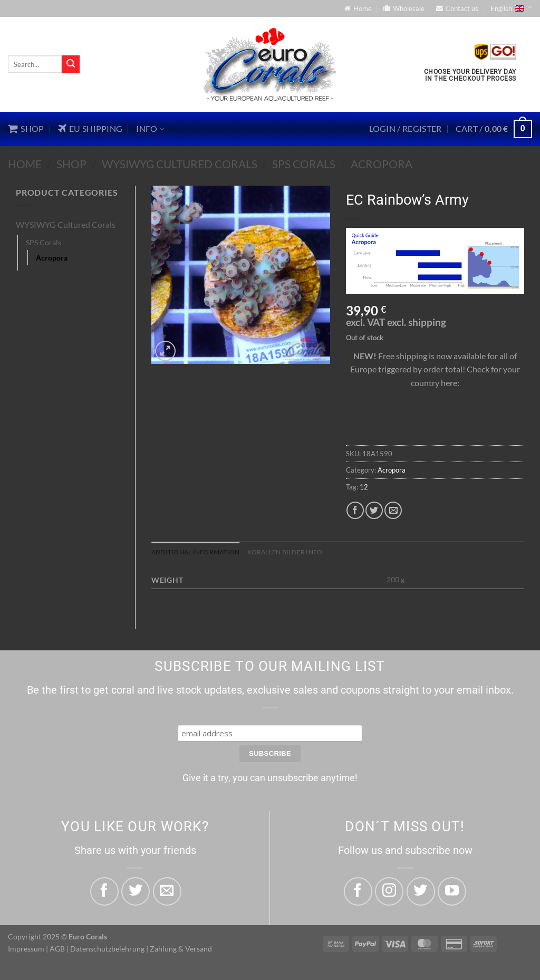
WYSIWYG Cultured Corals (180, 164)
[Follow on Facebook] (358, 891)
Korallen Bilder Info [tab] (295, 552)
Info (150, 129)
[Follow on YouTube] (452, 891)
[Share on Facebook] (355, 510)
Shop (71, 164)
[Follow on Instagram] (389, 891)
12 (364, 487)
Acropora (382, 164)
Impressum (26, 949)
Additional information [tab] (199, 552)
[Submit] (71, 64)
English (511, 7)
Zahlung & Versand (181, 949)
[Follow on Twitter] (421, 891)
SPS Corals (304, 164)
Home (25, 164)
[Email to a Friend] (393, 510)
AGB (57, 949)
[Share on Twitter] (374, 510)
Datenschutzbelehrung (107, 949)
